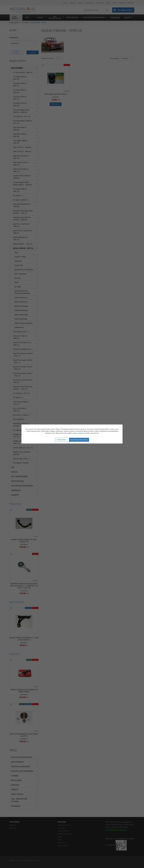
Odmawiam (61, 440)
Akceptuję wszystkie (79, 440)
